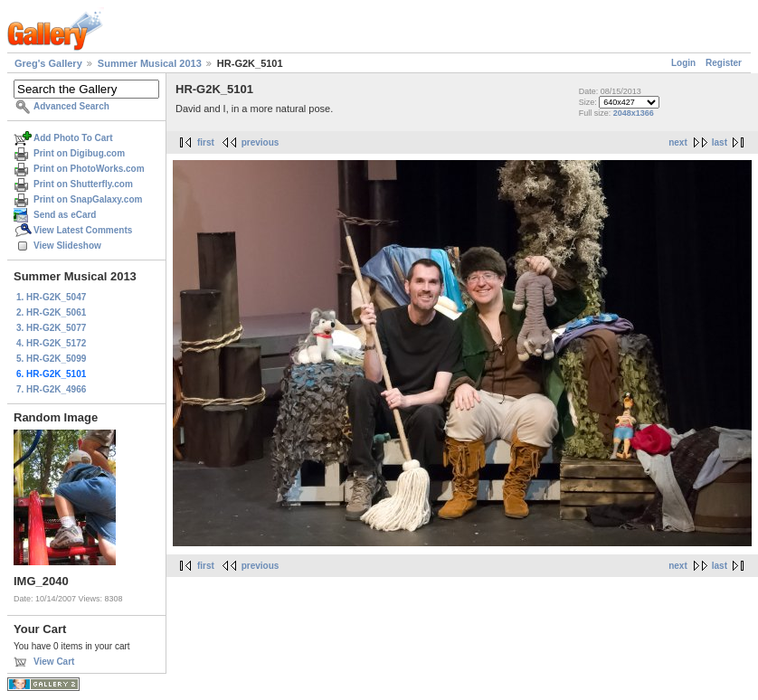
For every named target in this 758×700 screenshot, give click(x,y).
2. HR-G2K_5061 (51, 312)
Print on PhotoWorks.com (89, 169)
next (678, 142)
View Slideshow (67, 246)
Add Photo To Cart (73, 138)
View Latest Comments (83, 230)
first (206, 142)
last (720, 142)
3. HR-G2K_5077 (51, 328)
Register (724, 63)
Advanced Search (71, 106)
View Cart (54, 662)
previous (261, 142)
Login (683, 63)
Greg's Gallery (48, 63)
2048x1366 (634, 113)
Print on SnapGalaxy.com (88, 199)
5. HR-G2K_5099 (51, 359)
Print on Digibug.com (79, 153)
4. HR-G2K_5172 (51, 343)
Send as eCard (65, 215)
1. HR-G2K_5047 (51, 297)
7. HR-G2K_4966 (51, 389)
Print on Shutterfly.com (83, 184)
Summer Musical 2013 (150, 63)
